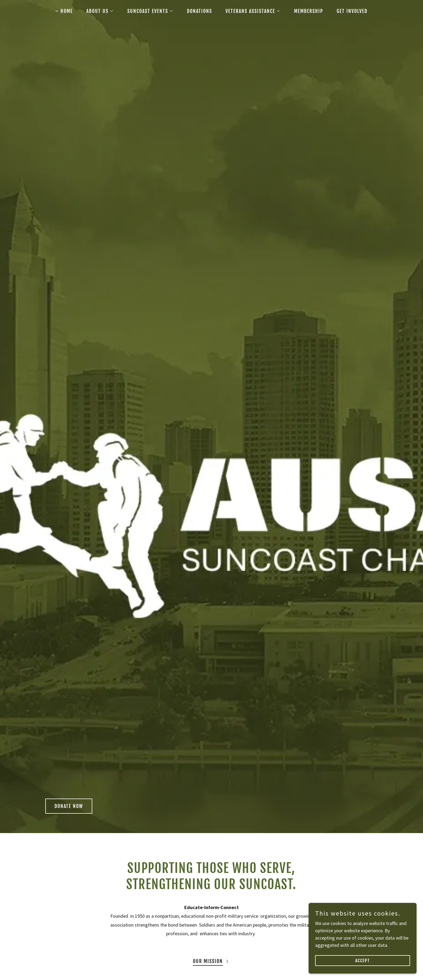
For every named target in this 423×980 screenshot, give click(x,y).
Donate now (69, 806)
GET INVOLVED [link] (352, 11)
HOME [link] (67, 11)
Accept (363, 961)
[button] (98, 11)
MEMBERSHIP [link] (309, 11)
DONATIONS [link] (199, 11)
